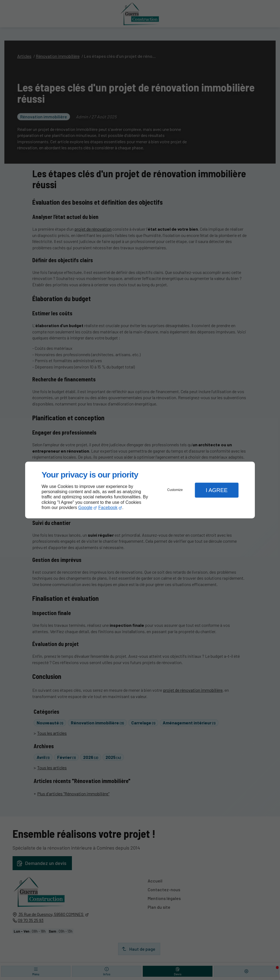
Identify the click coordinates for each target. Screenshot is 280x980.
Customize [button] (175, 490)
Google (85, 508)
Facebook (108, 508)
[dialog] (140, 490)
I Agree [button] (217, 490)
